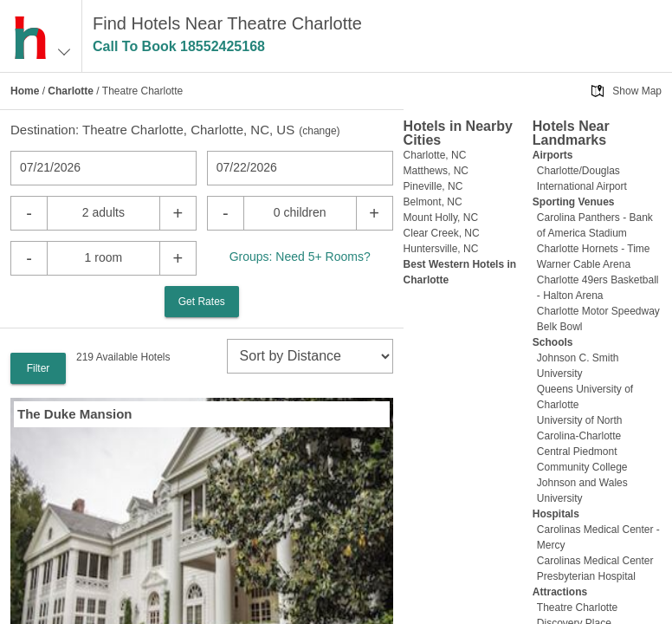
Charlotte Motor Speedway (598, 311)
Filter (39, 368)
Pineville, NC (433, 186)
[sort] (310, 356)
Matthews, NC (436, 171)
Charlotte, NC (435, 155)
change (319, 131)
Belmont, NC (433, 202)
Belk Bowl (560, 327)
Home (25, 91)
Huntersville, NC (441, 249)
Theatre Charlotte (577, 608)
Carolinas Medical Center (595, 561)
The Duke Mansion (75, 414)
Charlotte (71, 91)
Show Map (637, 91)
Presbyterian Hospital (586, 576)
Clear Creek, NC (442, 233)
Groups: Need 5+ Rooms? (300, 257)
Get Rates (202, 302)
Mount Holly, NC (441, 218)
